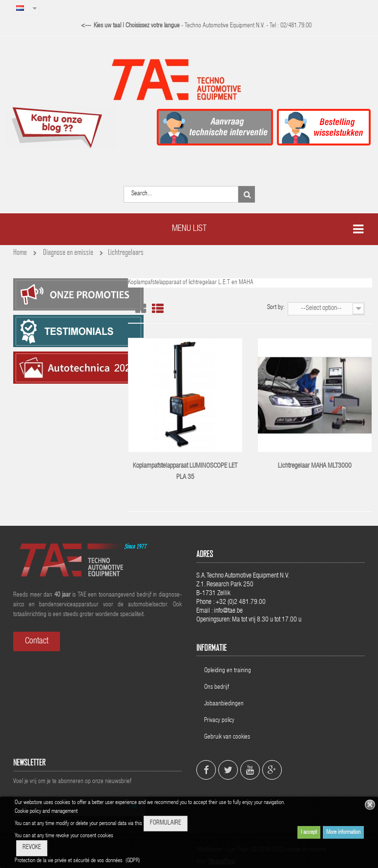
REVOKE (32, 848)
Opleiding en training (228, 671)
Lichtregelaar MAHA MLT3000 (315, 466)
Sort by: (276, 308)
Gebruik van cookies (227, 737)
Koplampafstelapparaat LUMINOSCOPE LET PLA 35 (185, 472)
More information (343, 832)
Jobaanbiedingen (224, 704)
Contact (37, 641)
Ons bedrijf (217, 688)
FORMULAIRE (166, 823)
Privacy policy (220, 721)
